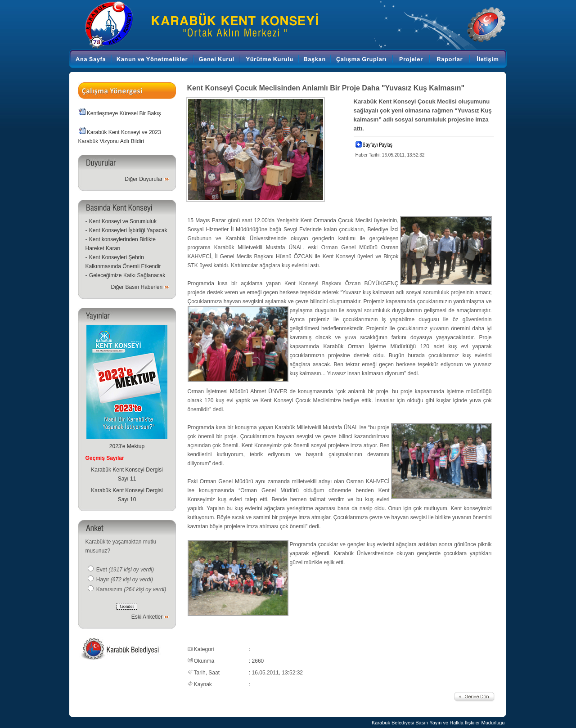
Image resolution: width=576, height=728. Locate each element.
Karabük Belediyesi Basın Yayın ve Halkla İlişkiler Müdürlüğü (438, 723)
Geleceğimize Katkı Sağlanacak (127, 275)
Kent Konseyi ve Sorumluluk (123, 221)
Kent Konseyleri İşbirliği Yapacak (128, 230)
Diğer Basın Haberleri (137, 287)
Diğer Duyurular (144, 179)
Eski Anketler (147, 617)
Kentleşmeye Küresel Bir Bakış (124, 113)
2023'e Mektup (127, 446)
